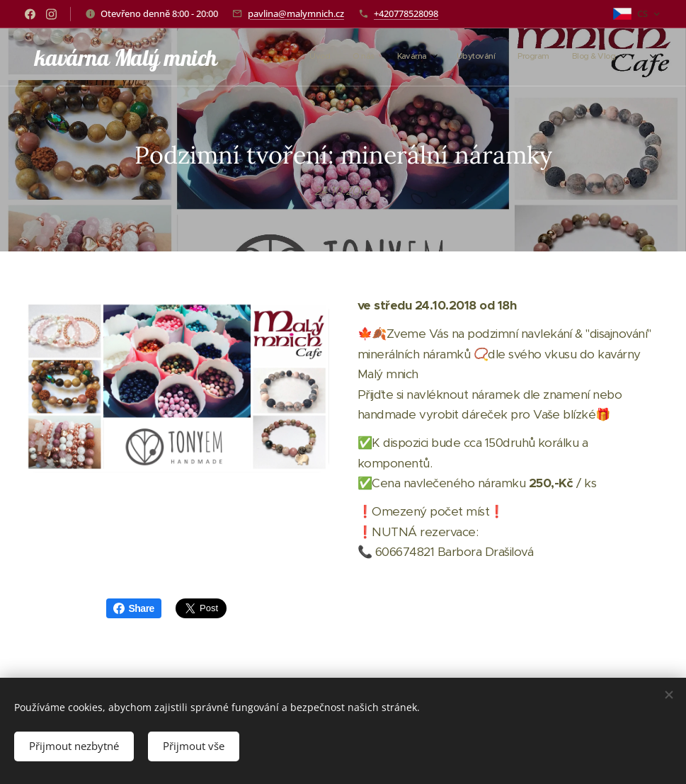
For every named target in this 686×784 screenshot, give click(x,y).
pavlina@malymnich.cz (296, 13)
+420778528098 (406, 13)
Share (134, 608)
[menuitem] (485, 57)
